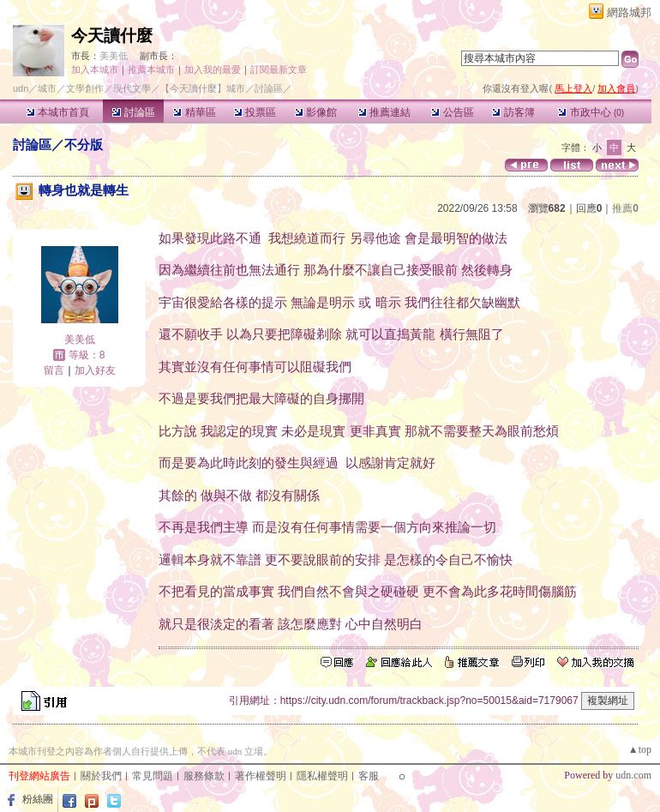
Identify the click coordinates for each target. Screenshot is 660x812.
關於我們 (101, 776)
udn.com (633, 775)
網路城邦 (629, 12)
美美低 (114, 56)
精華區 (194, 112)
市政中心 (591, 112)
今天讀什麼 (112, 36)
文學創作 (85, 88)
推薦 (625, 208)
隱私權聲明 (322, 776)
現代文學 (132, 88)
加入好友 (95, 370)
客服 (369, 776)
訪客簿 (513, 112)
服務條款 (204, 776)
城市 (47, 88)
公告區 (452, 112)
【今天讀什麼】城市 (203, 88)
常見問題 (153, 776)
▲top (640, 749)
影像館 (316, 112)
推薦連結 (384, 112)
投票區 (255, 112)
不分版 (84, 144)
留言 (54, 370)
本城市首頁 (58, 112)
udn (21, 88)
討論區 (133, 112)
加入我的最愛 (213, 69)
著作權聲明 (261, 776)
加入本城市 (95, 69)
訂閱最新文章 (279, 69)
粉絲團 (38, 799)
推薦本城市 (151, 69)
